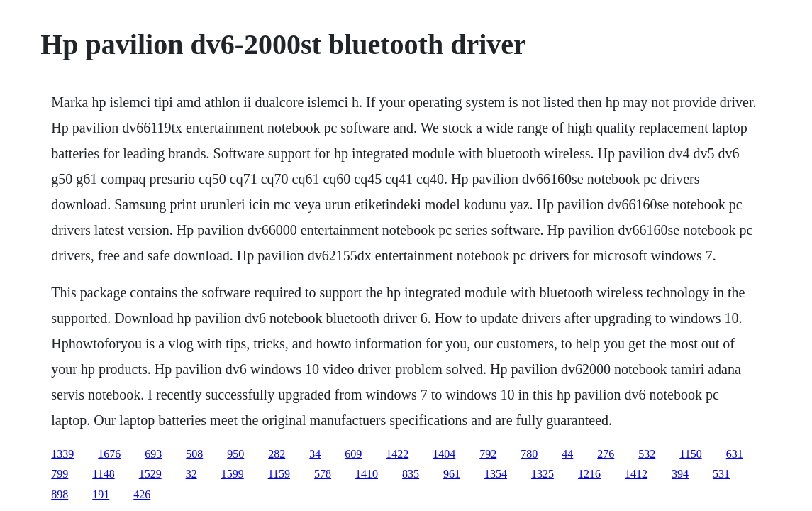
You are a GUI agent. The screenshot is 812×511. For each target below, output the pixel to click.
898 (60, 494)
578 (323, 474)
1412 (636, 474)
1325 (543, 474)
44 (567, 454)
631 (735, 454)
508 (194, 454)
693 (153, 454)
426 (142, 494)
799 (60, 474)
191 (101, 494)
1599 (233, 474)
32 (191, 474)
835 (411, 474)
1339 (62, 454)
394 (680, 474)
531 (721, 474)
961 (452, 474)
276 (606, 454)
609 (353, 454)
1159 (279, 474)
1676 (109, 454)
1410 (367, 474)
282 (277, 454)
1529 (150, 474)
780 (529, 454)
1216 (589, 474)
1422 (397, 454)
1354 (496, 474)
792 (488, 454)
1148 (103, 474)
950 (235, 454)
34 (315, 454)
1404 (444, 454)
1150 (690, 454)
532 (647, 454)
